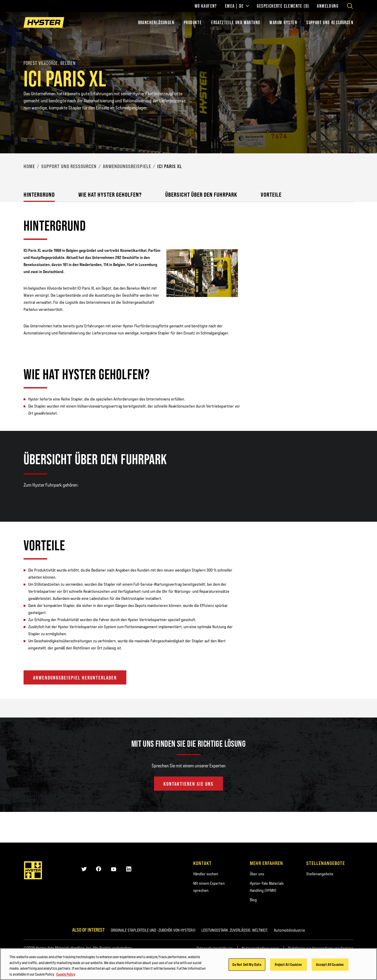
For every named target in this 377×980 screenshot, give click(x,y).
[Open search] (350, 6)
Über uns (257, 874)
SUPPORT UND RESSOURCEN (330, 22)
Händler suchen (206, 874)
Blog (253, 900)
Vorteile (271, 194)
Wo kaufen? (206, 6)
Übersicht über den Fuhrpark (201, 194)
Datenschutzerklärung (215, 948)
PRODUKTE (193, 22)
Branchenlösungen (156, 22)
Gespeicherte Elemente (283, 6)
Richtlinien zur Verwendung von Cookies (321, 948)
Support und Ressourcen (69, 166)
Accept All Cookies (330, 966)
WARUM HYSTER (283, 22)
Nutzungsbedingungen (260, 948)
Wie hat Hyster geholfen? (110, 194)
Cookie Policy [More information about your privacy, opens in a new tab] (66, 976)
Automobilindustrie (290, 930)
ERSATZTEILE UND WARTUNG (236, 22)
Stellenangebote (320, 874)
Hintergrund (39, 194)
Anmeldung (328, 6)
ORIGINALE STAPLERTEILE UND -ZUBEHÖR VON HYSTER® (153, 930)
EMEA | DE (237, 6)
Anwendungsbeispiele (127, 166)
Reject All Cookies (288, 966)
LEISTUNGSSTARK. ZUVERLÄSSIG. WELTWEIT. (235, 930)
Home (29, 166)
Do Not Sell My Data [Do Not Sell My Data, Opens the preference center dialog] (247, 966)
